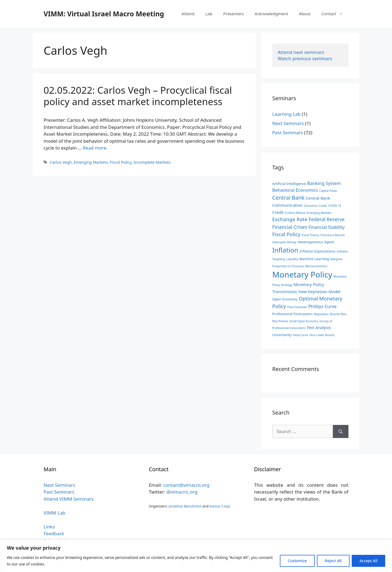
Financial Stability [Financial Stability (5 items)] (327, 227)
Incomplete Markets (152, 162)
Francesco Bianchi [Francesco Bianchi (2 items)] (333, 235)
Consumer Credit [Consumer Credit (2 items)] (315, 206)
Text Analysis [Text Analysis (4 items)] (319, 327)
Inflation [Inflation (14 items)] (285, 250)
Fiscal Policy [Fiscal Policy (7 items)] (286, 234)
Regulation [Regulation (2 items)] (321, 314)
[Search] (341, 431)
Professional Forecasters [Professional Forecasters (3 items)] (292, 314)
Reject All (333, 561)
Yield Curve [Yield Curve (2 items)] (300, 335)
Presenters (234, 14)
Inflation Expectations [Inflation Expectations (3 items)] (317, 251)
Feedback (54, 533)
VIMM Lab (54, 513)
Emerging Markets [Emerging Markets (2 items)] (319, 213)
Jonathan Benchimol (185, 506)
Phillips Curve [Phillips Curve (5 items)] (322, 306)
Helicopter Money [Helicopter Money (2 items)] (284, 242)
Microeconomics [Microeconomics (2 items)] (316, 266)
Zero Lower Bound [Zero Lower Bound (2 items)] (322, 335)
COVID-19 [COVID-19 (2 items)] (335, 206)
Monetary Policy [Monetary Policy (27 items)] (302, 275)
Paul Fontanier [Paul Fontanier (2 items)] (297, 307)
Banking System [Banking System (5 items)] (324, 183)
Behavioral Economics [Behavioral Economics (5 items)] (295, 190)
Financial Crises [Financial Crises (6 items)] (290, 227)
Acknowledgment (272, 14)
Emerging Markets (91, 162)
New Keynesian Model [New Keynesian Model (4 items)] (320, 291)
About (305, 14)
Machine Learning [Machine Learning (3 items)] (314, 259)
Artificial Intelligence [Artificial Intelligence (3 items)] (289, 184)
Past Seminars (288, 133)
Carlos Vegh (61, 162)
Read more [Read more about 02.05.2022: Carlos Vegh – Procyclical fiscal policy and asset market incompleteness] (95, 148)
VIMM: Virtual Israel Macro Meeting (104, 14)
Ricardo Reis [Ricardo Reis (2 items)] (338, 314)
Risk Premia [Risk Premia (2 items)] (280, 321)
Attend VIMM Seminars (69, 499)
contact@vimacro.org (186, 485)
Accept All (368, 561)
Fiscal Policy (121, 162)
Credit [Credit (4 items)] (278, 212)
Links (49, 527)
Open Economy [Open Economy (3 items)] (285, 299)
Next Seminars (288, 123)
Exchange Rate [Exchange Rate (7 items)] (290, 219)
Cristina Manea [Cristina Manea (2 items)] (295, 213)
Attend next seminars (301, 52)
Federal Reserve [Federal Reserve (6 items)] (326, 219)
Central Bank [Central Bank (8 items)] (288, 198)
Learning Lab (286, 114)
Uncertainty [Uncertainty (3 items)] (282, 335)
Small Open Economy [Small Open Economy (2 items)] (304, 321)
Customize (297, 561)
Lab (209, 14)
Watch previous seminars (305, 58)
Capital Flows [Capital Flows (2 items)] (328, 191)
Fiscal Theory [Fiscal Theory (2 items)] (310, 235)
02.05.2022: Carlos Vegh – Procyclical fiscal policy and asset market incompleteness (138, 96)
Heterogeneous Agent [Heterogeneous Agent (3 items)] (316, 242)
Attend (188, 14)
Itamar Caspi (220, 506)
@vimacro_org (182, 492)
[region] (196, 556)
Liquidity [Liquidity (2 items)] (292, 259)
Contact (335, 14)
